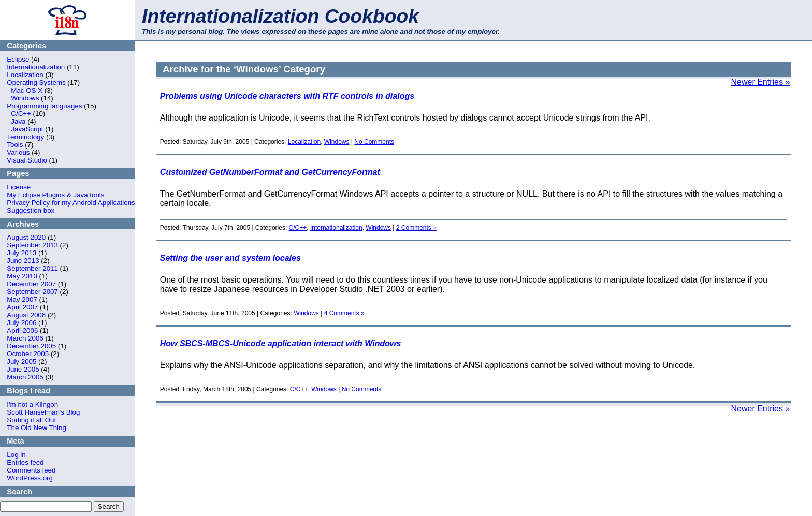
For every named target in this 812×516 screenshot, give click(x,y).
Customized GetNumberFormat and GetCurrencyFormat (270, 172)
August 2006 (26, 315)
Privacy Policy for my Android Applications (71, 203)
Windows (25, 98)
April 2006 (22, 330)
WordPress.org (30, 478)
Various (18, 152)
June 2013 (23, 261)
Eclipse (18, 59)
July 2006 (21, 323)
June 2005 (23, 369)
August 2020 (26, 237)
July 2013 (21, 253)
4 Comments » (344, 313)
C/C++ (21, 114)
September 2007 (32, 292)
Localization (25, 75)
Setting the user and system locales (230, 258)
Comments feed (31, 470)
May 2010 (22, 276)
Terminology (25, 137)
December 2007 (31, 284)
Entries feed (25, 462)
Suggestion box (31, 210)
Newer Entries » (761, 82)
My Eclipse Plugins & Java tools (55, 195)
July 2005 (21, 362)
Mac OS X (27, 90)
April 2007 (22, 307)
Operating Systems (36, 83)
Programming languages (44, 106)
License (19, 187)
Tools (15, 145)
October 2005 (28, 354)
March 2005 (25, 377)
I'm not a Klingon (32, 404)
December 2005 (31, 346)
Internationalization (36, 67)
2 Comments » (416, 228)
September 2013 (32, 245)
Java (18, 121)
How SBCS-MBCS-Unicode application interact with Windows (281, 343)
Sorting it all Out (31, 420)
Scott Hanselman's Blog (43, 412)
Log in (16, 455)
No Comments (374, 142)
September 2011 (32, 268)
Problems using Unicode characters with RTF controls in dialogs (287, 96)
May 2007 (22, 299)
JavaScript (27, 129)
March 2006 (25, 338)
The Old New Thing (37, 428)
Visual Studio (27, 160)
